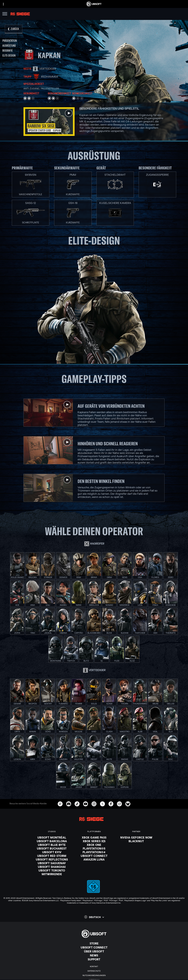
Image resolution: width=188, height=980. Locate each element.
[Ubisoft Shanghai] (52, 867)
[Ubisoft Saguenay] (52, 863)
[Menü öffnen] (5, 14)
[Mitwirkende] (52, 874)
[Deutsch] (94, 917)
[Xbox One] (94, 845)
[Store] (94, 943)
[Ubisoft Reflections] (52, 859)
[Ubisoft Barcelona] (52, 841)
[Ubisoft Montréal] (52, 837)
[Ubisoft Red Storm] (52, 856)
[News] (94, 955)
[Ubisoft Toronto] (52, 870)
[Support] (94, 959)
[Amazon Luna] (94, 859)
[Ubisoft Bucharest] (52, 848)
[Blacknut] (136, 841)
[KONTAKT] (94, 966)
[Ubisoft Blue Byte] (52, 845)
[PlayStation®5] (94, 848)
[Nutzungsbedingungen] (94, 975)
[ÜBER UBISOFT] (94, 951)
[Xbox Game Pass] (94, 837)
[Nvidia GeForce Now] (136, 837)
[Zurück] (14, 29)
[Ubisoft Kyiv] (52, 852)
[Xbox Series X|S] (94, 841)
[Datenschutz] (94, 971)
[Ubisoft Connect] (94, 947)
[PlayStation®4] (94, 852)
